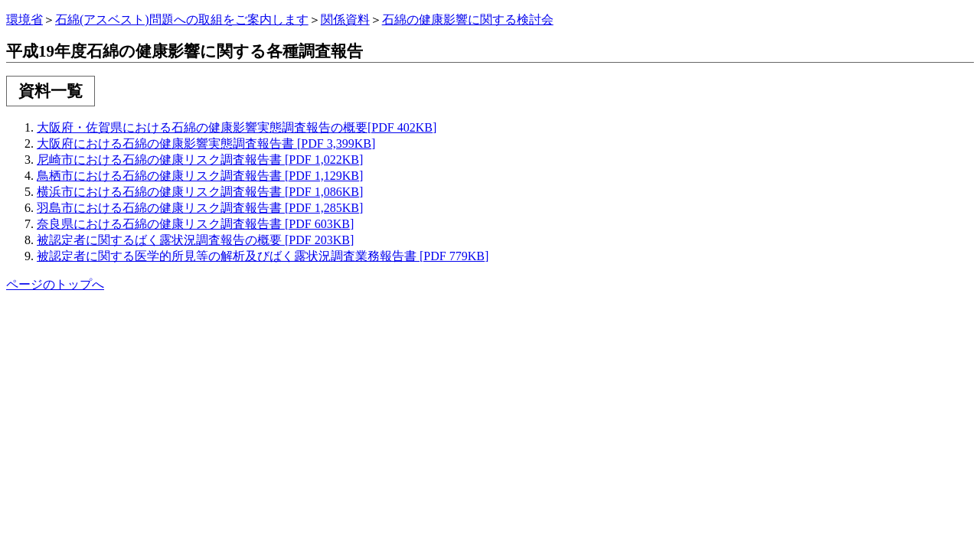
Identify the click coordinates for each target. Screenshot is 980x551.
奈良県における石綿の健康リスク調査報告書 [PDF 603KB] (195, 224)
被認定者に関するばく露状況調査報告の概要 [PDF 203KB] (195, 240)
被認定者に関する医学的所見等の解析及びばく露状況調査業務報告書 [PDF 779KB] (263, 256)
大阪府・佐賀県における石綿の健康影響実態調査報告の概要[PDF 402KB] (237, 127)
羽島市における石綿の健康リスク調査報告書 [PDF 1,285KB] (200, 208)
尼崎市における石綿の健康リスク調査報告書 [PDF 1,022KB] (200, 160)
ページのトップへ (55, 284)
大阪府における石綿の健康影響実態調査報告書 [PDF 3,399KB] (206, 143)
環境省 (24, 20)
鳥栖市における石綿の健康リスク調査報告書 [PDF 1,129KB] (200, 176)
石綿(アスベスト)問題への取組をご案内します (182, 20)
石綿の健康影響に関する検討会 (468, 20)
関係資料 (345, 20)
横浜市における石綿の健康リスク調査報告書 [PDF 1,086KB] (200, 192)
